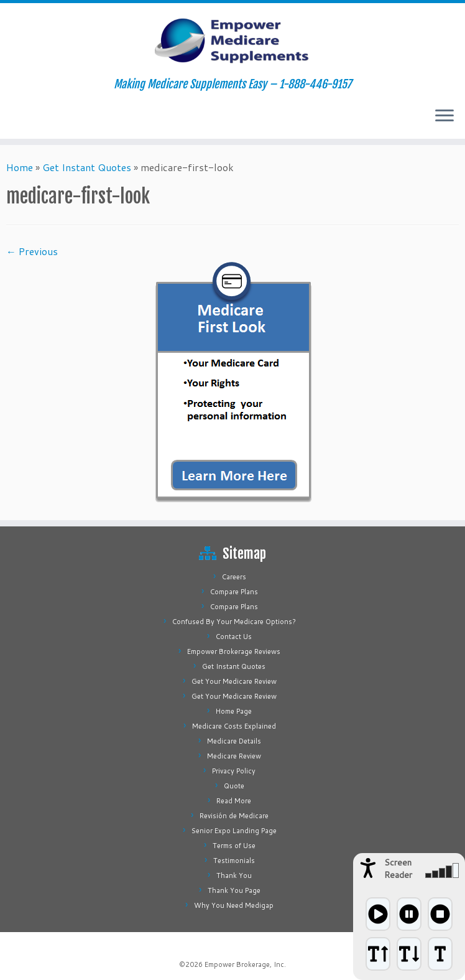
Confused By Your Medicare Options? (234, 622)
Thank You (234, 875)
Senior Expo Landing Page (234, 831)
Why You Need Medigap (234, 905)
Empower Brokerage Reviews (234, 651)
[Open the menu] (444, 116)
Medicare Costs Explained (234, 726)
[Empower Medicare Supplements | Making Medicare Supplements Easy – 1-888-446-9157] (233, 40)
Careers (234, 577)
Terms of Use (234, 846)
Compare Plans (234, 592)
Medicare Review (234, 756)
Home (20, 167)
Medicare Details (234, 741)
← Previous (32, 251)
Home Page (234, 711)
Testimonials (234, 861)
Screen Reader (398, 869)
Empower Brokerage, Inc (244, 964)
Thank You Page (234, 890)
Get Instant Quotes (87, 167)
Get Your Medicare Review (234, 681)
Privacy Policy (234, 771)
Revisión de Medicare (234, 816)
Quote (234, 786)
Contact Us (234, 637)
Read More (234, 801)
